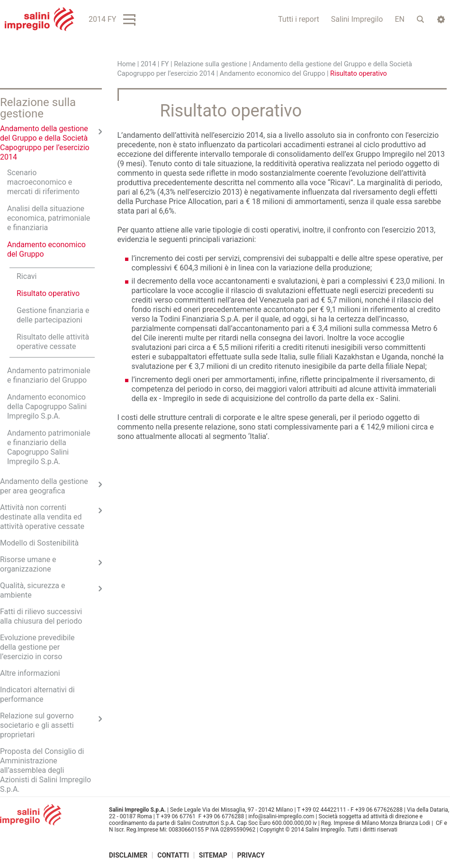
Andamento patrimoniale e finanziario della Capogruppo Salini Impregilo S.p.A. (49, 447)
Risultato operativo (48, 293)
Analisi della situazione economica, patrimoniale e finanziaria (49, 218)
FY (165, 64)
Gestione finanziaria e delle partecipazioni (53, 315)
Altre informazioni (30, 673)
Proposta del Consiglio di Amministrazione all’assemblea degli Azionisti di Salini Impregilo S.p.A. (45, 770)
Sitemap (213, 855)
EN (400, 19)
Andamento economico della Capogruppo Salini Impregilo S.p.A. (47, 407)
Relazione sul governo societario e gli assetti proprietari (37, 725)
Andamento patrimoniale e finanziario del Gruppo (49, 375)
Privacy (251, 855)
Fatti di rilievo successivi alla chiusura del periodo (41, 616)
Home (127, 64)
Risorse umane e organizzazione (28, 564)
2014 (148, 64)
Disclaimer (128, 855)
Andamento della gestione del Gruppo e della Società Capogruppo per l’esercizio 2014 (45, 143)
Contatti (173, 855)
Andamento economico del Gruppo (273, 74)
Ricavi (27, 276)
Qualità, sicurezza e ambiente (33, 590)
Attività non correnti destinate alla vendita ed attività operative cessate (42, 517)
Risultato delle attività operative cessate (53, 342)
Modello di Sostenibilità (39, 543)
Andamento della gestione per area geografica (44, 486)
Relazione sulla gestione (211, 64)
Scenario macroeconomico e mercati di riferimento (43, 182)
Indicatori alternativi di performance (37, 694)
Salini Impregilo (357, 19)
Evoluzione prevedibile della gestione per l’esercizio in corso (37, 647)
